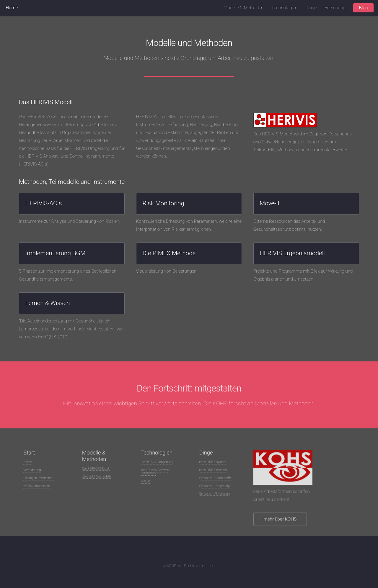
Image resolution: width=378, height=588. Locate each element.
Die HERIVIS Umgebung (157, 463)
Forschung (335, 8)
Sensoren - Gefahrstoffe (215, 479)
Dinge (311, 8)
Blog (364, 8)
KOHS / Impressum (37, 487)
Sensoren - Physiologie (214, 495)
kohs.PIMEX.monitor (213, 471)
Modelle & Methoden (243, 8)
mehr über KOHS (280, 520)
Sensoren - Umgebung (214, 487)
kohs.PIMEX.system (213, 463)
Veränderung (32, 471)
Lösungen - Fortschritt (38, 479)
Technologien (284, 8)
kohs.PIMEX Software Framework (155, 473)
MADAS (146, 483)
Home (12, 8)
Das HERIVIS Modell (96, 470)
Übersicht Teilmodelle (97, 478)
